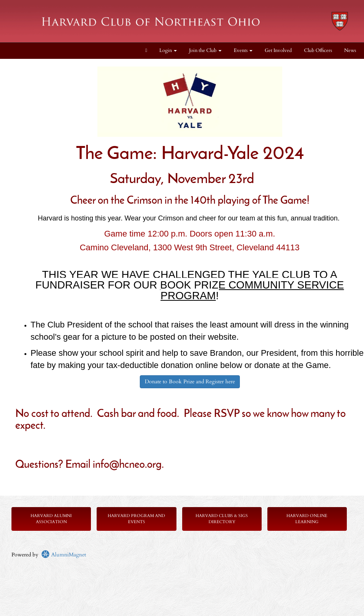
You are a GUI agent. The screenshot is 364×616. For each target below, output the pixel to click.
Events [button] (243, 51)
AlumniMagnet (64, 555)
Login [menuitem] (168, 51)
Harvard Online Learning (307, 519)
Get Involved (278, 51)
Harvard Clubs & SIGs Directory (222, 519)
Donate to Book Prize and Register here (190, 382)
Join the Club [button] (205, 51)
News (350, 51)
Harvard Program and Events (136, 519)
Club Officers (318, 51)
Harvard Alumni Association (51, 519)
